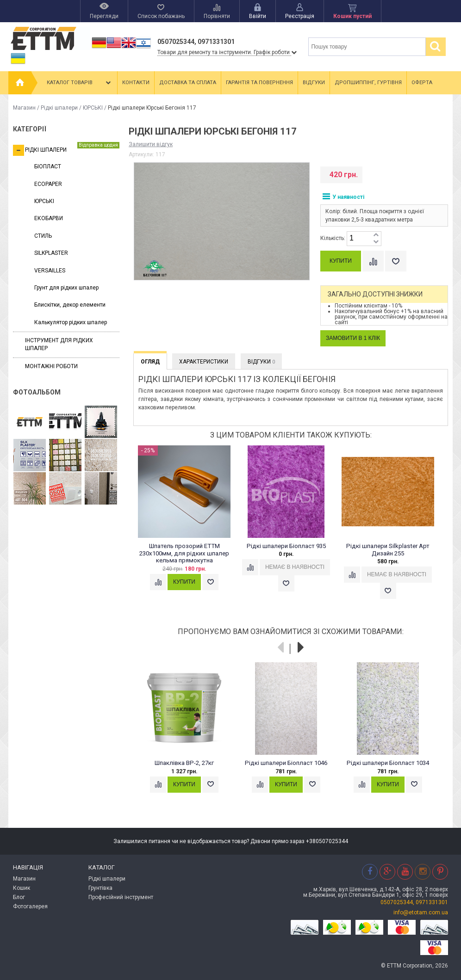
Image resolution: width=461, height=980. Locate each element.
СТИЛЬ (43, 236)
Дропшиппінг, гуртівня (368, 83)
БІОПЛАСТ (48, 166)
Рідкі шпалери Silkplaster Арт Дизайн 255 (388, 550)
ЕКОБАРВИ (49, 218)
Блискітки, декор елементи (70, 305)
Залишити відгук (151, 144)
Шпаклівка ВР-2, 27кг (184, 763)
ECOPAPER (48, 184)
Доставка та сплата (188, 83)
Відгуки (314, 83)
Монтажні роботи (51, 366)
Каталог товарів (80, 83)
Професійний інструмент (121, 897)
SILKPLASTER (51, 253)
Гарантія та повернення (259, 83)
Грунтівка (100, 888)
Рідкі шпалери (59, 108)
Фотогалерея (30, 906)
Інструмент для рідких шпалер (59, 344)
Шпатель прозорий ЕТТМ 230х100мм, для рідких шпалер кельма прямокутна (184, 553)
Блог (19, 897)
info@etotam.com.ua (421, 912)
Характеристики (204, 362)
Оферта (422, 83)
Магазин (24, 108)
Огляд (150, 362)
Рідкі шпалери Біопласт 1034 (388, 763)
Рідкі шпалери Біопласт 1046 (286, 763)
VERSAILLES (50, 271)
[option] (189, 527)
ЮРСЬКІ (93, 108)
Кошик (22, 888)
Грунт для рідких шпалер (66, 288)
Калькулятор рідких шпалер (71, 322)
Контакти (136, 83)
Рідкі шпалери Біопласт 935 (286, 546)
